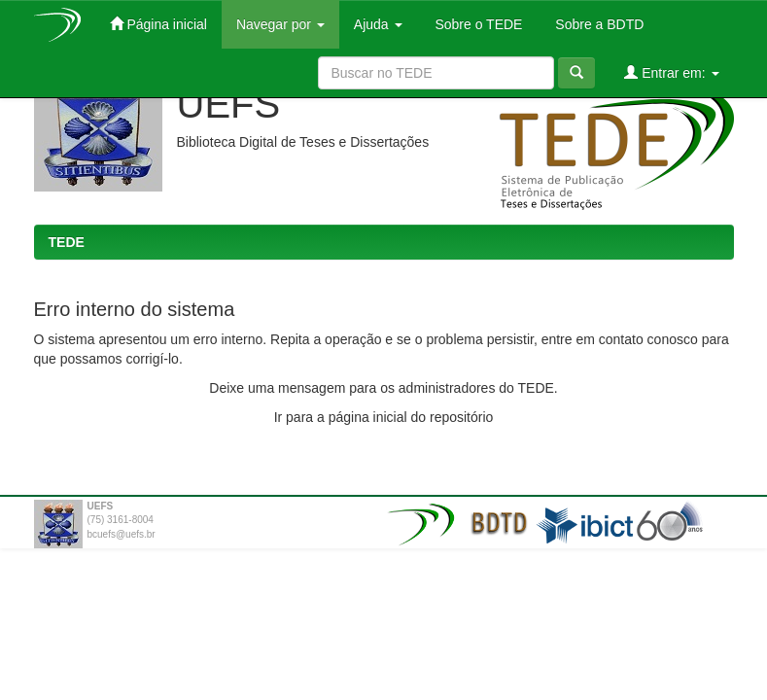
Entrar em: (671, 72)
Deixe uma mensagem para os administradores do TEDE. (383, 388)
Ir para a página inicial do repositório (384, 417)
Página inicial (158, 24)
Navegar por (280, 24)
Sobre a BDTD (597, 24)
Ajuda (378, 24)
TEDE (67, 242)
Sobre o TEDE (477, 24)
